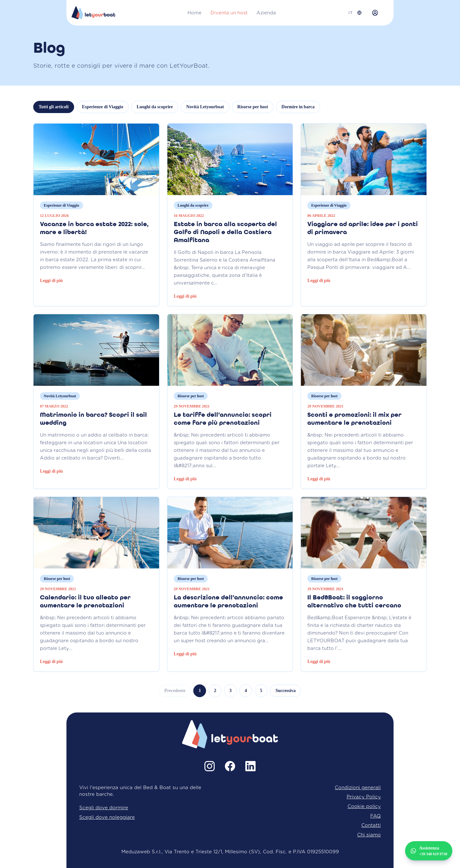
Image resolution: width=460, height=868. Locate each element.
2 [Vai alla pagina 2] (215, 691)
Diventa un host (229, 13)
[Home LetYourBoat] (93, 13)
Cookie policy (364, 806)
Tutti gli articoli (54, 107)
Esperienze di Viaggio (103, 107)
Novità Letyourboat (205, 107)
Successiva (285, 691)
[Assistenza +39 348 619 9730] (429, 851)
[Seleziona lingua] (355, 13)
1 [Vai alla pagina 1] (200, 691)
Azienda (266, 13)
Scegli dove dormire (104, 807)
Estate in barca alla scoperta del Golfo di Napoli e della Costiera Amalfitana (225, 232)
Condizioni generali (358, 787)
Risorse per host (253, 107)
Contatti (371, 825)
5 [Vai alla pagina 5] (261, 691)
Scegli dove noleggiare (107, 817)
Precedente (175, 691)
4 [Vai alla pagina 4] (246, 691)
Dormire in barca (298, 107)
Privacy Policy (364, 797)
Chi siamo (369, 835)
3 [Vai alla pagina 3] (230, 691)
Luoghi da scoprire (155, 107)
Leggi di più (51, 281)
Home (195, 13)
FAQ (376, 816)
